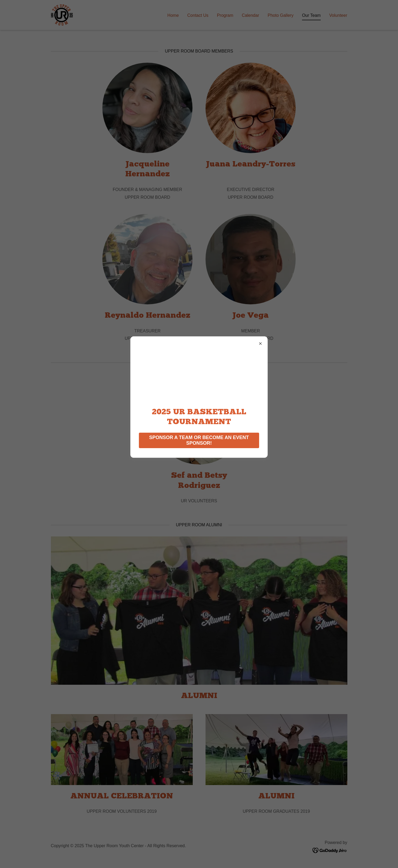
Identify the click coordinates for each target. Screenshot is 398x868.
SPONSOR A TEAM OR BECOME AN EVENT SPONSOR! (199, 440)
